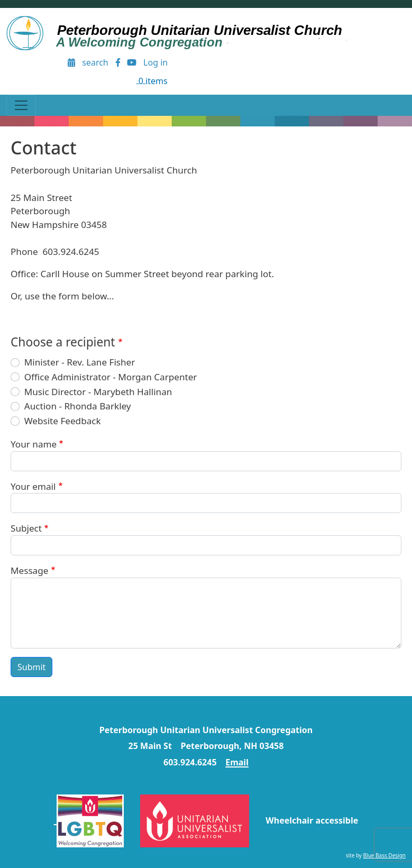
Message (29, 570)
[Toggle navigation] (21, 105)
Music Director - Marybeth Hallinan (98, 392)
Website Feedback (63, 421)
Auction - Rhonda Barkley (78, 406)
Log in (155, 62)
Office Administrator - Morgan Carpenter (111, 377)
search (95, 62)
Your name (34, 444)
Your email (33, 486)
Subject (26, 528)
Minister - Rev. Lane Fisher (80, 362)
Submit (31, 667)
